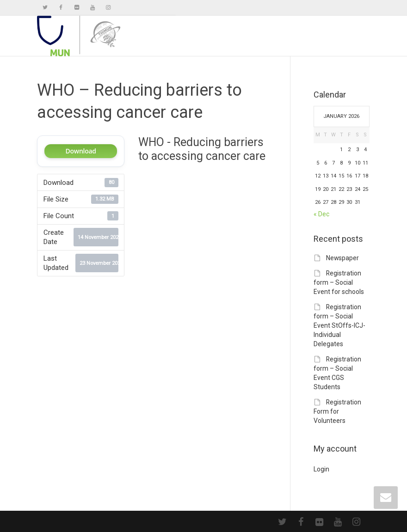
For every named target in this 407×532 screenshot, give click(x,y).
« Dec (321, 214)
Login (321, 469)
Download (81, 151)
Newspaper (342, 258)
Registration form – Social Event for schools (339, 282)
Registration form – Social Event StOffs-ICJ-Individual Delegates (339, 325)
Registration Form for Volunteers (337, 411)
